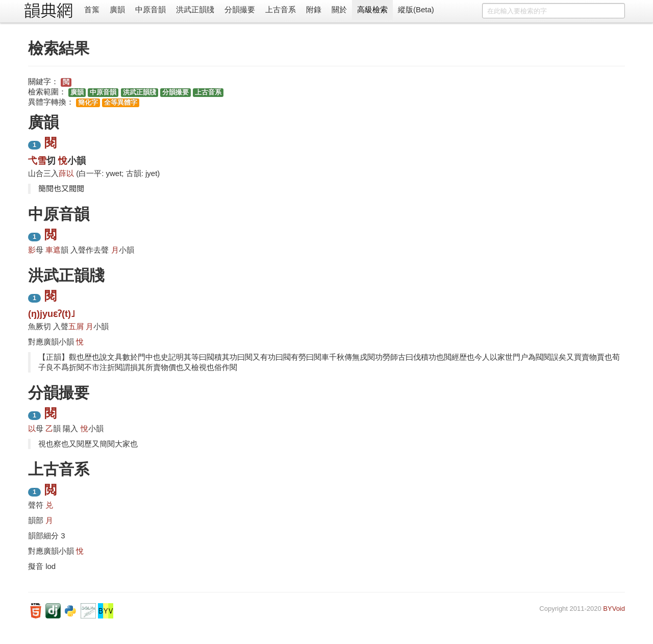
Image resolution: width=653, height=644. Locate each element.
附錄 (314, 9)
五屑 (76, 326)
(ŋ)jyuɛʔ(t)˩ (52, 314)
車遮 (53, 250)
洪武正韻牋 (195, 9)
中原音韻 (150, 9)
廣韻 (117, 9)
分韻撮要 (240, 9)
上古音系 (281, 9)
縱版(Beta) (416, 9)
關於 (339, 9)
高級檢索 (372, 9)
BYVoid (614, 609)
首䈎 (92, 9)
